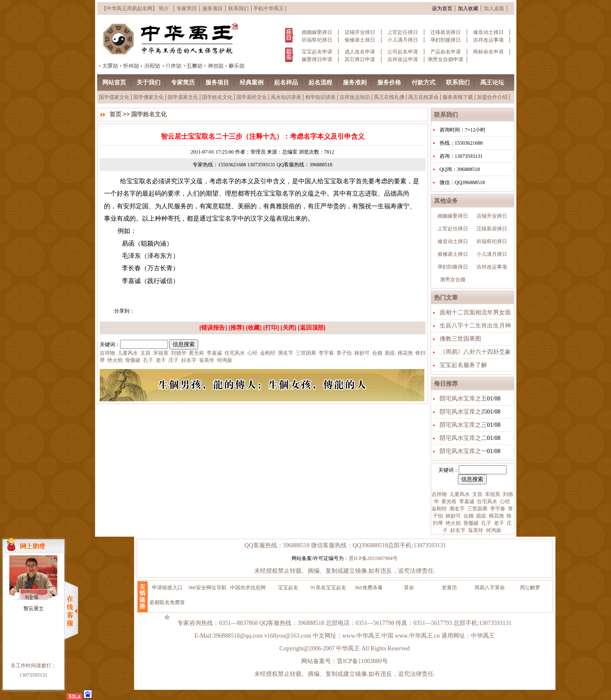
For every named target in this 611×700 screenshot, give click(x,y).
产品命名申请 (446, 52)
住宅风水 (486, 501)
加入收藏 (468, 8)
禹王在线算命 (423, 97)
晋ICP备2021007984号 (373, 558)
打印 (271, 328)
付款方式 (423, 83)
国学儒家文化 (114, 97)
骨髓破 (470, 523)
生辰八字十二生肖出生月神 (475, 326)
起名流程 (320, 83)
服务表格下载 (458, 97)
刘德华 (178, 353)
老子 (498, 523)
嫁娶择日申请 (317, 59)
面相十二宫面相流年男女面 (475, 312)
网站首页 (114, 83)
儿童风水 (459, 494)
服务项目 (213, 8)
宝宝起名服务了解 (463, 365)
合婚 (468, 516)
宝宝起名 (288, 588)
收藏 (254, 328)
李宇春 (497, 509)
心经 (504, 501)
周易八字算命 (490, 588)
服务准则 (355, 83)
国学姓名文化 (217, 97)
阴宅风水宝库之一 (463, 451)
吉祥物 (439, 494)
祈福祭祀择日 (317, 40)
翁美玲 (475, 530)
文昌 (477, 494)
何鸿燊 (493, 530)
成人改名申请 (360, 52)
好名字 (457, 530)
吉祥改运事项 (488, 40)
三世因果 (477, 509)
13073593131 (34, 675)
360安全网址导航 (207, 588)
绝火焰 (453, 523)
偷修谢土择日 (360, 40)
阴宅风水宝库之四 (463, 412)
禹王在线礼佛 (389, 97)
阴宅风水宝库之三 (463, 425)
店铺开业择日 (360, 32)
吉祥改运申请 (403, 59)
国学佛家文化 (149, 97)
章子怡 (343, 353)
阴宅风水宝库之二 (463, 438)
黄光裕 (448, 501)
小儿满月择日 (403, 40)
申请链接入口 (167, 588)
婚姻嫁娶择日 (317, 32)
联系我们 (238, 8)
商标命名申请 (488, 52)
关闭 (289, 328)
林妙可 (453, 516)
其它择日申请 (360, 59)
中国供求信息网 (248, 588)
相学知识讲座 (320, 97)
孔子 (486, 523)
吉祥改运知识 (355, 97)
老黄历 (449, 588)
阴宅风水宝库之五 (463, 399)
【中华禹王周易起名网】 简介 (135, 8)
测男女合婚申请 (446, 59)
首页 (115, 114)
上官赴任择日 (403, 32)
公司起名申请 (403, 52)
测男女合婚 (453, 280)
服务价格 (389, 83)
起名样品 (286, 83)
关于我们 (149, 83)
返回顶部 (312, 328)
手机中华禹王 (269, 8)
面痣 (481, 516)
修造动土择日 (488, 32)
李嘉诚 (466, 501)
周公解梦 (530, 588)
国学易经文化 (252, 97)
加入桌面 (494, 8)
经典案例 (252, 83)
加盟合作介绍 (492, 97)
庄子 (173, 360)
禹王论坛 (492, 83)
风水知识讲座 (286, 97)
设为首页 (442, 8)
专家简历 (187, 8)
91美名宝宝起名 (328, 588)
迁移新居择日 (446, 32)
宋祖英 (492, 494)
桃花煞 (496, 516)
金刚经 (439, 509)
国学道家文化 (183, 97)
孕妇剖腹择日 (446, 40)
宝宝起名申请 (317, 52)
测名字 (456, 509)
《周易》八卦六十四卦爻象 (475, 352)
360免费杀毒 (369, 588)
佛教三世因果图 (460, 339)
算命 (409, 588)
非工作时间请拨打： (34, 666)
